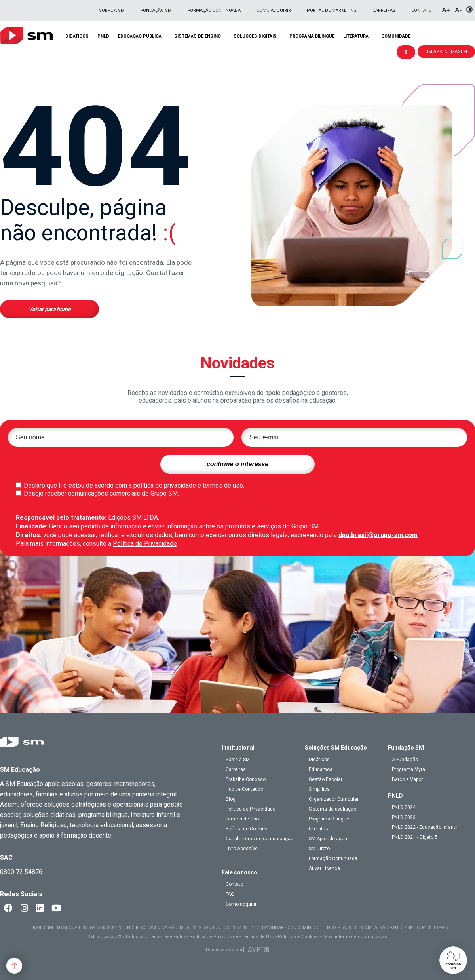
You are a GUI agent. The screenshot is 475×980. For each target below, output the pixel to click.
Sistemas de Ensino (198, 36)
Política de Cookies (247, 829)
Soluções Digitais (255, 36)
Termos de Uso (242, 819)
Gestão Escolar (326, 779)
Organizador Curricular (334, 799)
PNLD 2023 (404, 817)
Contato (421, 10)
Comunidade (396, 36)
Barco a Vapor (407, 779)
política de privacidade (165, 485)
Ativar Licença (324, 868)
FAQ (230, 894)
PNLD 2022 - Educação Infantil (425, 827)
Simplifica (319, 789)
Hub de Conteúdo (244, 789)
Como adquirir (274, 10)
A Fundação (405, 760)
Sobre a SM (112, 10)
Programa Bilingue (312, 36)
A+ (446, 10)
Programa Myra (408, 769)
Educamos (321, 769)
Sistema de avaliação (332, 809)
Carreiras (384, 10)
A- (458, 10)
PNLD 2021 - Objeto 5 (415, 837)
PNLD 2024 (404, 807)
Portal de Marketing (332, 10)
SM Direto (319, 849)
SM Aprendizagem (329, 839)
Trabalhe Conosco (246, 779)
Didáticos (77, 36)
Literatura (356, 36)
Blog (231, 799)
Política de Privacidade (145, 544)
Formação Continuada (214, 10)
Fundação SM (156, 10)
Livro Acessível (242, 849)
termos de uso (223, 485)
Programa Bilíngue (329, 819)
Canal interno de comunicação (259, 839)
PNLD (103, 36)
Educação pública (140, 36)
